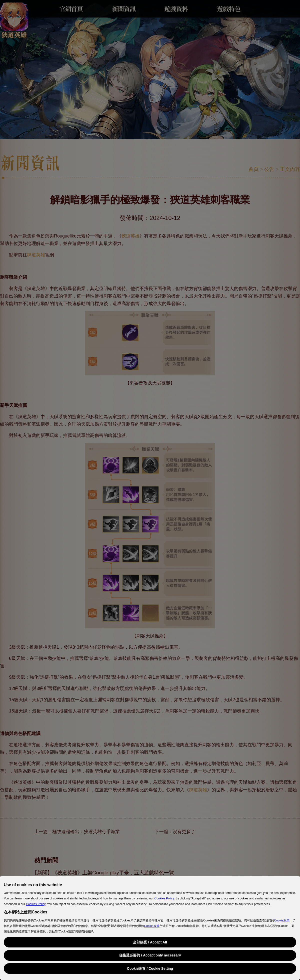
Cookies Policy (164, 898)
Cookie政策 (282, 920)
